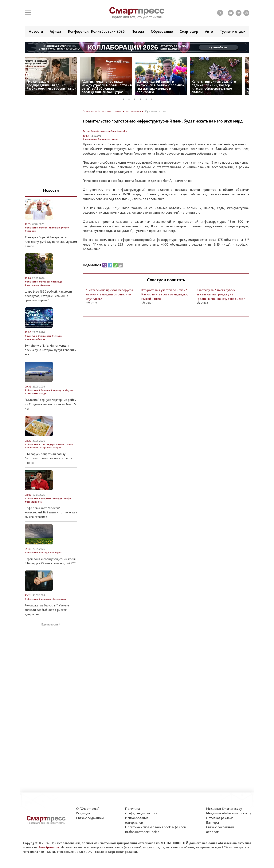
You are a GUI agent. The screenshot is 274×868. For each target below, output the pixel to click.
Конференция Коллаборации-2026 (96, 31)
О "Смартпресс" (88, 809)
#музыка (57, 336)
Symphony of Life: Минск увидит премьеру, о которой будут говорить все (50, 350)
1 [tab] (125, 99)
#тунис (69, 390)
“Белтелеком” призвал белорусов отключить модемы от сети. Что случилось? (110, 294)
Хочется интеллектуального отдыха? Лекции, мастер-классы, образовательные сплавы (214, 87)
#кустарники (32, 285)
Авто (209, 31)
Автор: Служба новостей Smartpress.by (105, 131)
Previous (28, 75)
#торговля (45, 448)
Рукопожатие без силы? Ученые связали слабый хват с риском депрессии (47, 610)
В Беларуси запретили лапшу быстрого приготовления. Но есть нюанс (48, 458)
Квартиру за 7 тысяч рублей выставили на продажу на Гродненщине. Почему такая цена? (221, 294)
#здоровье (45, 498)
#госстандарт (47, 444)
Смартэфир (189, 31)
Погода (138, 31)
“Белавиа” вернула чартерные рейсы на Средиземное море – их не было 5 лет (51, 404)
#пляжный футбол (59, 228)
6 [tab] (153, 99)
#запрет (61, 444)
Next (247, 75)
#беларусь (56, 553)
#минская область (35, 339)
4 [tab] (142, 99)
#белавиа (44, 390)
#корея (57, 448)
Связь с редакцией (90, 818)
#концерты (44, 336)
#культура (31, 336)
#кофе (67, 498)
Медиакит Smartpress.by (224, 809)
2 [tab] (130, 99)
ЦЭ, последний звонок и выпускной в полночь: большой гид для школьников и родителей (161, 87)
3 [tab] (136, 99)
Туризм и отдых (233, 31)
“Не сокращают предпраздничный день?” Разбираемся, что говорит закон (51, 85)
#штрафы (44, 282)
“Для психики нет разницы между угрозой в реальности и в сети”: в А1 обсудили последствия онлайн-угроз (107, 87)
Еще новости (50, 625)
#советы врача (33, 502)
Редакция (83, 813)
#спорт (43, 228)
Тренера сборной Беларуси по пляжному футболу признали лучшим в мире (51, 242)
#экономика (90, 139)
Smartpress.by (49, 847)
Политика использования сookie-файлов (155, 827)
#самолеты (31, 393)
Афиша (55, 31)
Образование (162, 31)
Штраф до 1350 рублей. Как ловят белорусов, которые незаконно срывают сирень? (49, 296)
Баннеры (212, 822)
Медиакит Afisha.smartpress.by (229, 813)
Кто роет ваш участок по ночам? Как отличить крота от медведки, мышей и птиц (165, 294)
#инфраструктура (108, 139)
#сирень (45, 285)
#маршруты (57, 390)
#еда (70, 444)
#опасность (32, 448)
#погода (44, 553)
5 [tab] (147, 99)
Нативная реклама (220, 818)
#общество (31, 228)
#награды (30, 231)
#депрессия (59, 599)
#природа (56, 282)
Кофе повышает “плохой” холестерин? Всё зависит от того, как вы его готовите (51, 512)
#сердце (57, 498)
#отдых (43, 393)
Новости (36, 31)
